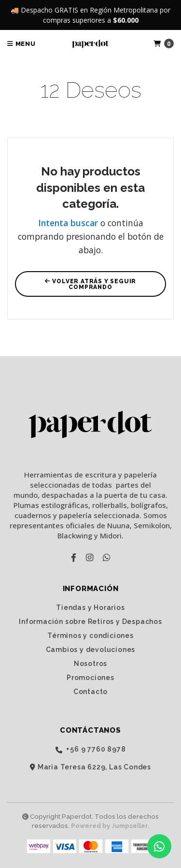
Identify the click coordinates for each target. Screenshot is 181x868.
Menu (21, 44)
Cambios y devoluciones (91, 650)
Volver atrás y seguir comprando (90, 284)
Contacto (90, 692)
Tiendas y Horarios (90, 608)
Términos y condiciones (90, 636)
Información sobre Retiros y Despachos (90, 622)
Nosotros (90, 664)
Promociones (90, 678)
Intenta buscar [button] (68, 223)
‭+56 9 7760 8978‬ (91, 749)
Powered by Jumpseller (110, 826)
